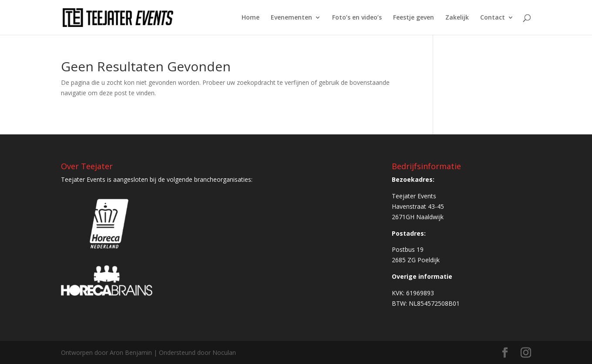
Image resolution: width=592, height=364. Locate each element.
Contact (493, 18)
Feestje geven (414, 18)
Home (251, 18)
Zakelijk (457, 18)
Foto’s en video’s (357, 18)
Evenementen (291, 18)
